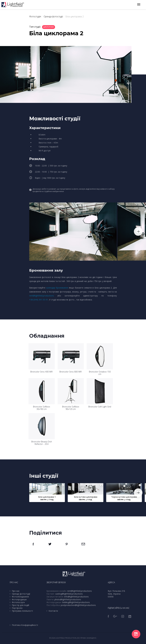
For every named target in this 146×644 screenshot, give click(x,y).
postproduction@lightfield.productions (78, 605)
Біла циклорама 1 (47, 497)
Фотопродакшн (19, 599)
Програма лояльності (22, 611)
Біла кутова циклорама (85, 497)
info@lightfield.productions (76, 597)
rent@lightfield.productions (42, 296)
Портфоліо (17, 608)
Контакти (53, 611)
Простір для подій (20, 605)
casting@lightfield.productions (69, 594)
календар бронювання (57, 288)
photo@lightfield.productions (68, 599)
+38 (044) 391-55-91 (39, 300)
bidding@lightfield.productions (76, 602)
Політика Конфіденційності (25, 625)
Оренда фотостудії (21, 594)
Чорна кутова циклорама (124, 497)
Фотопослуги (18, 602)
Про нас (16, 591)
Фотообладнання (20, 597)
